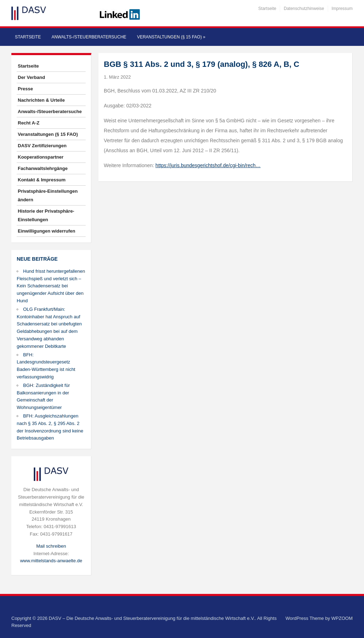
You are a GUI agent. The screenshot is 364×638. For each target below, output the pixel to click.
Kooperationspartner (41, 157)
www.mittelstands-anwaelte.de (51, 561)
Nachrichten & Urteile (41, 100)
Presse (25, 89)
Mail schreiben (51, 546)
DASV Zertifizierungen (42, 146)
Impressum (342, 9)
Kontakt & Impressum (42, 180)
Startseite (267, 9)
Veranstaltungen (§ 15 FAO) (171, 37)
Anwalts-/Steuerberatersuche (89, 37)
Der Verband (31, 77)
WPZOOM (342, 618)
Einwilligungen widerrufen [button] (47, 231)
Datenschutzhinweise (304, 9)
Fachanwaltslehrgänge (43, 168)
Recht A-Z (29, 123)
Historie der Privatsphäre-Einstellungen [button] (46, 215)
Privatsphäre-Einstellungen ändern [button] (48, 195)
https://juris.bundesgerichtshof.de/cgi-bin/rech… (208, 165)
